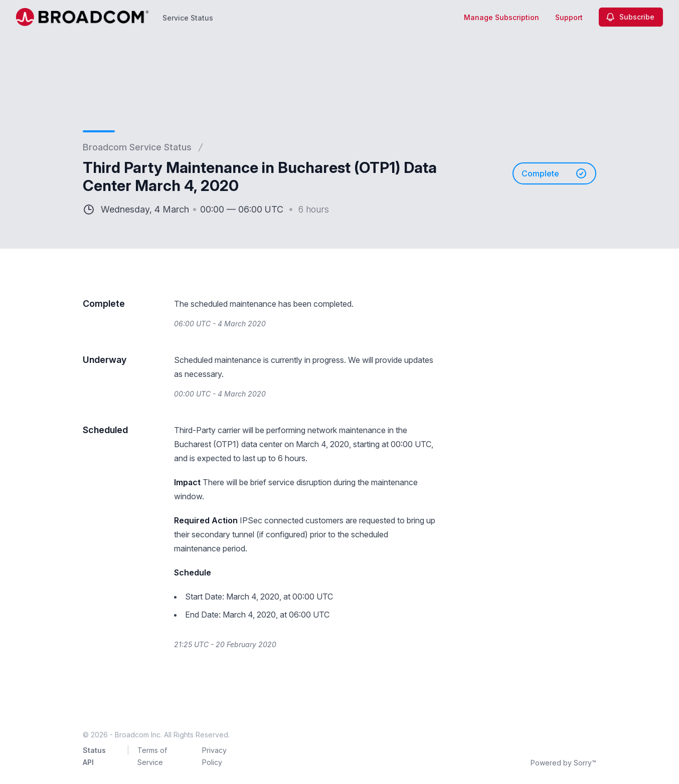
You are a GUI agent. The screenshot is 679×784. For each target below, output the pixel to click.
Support (569, 17)
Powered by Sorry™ (563, 763)
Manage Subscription (501, 17)
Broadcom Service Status (137, 147)
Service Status (188, 18)
